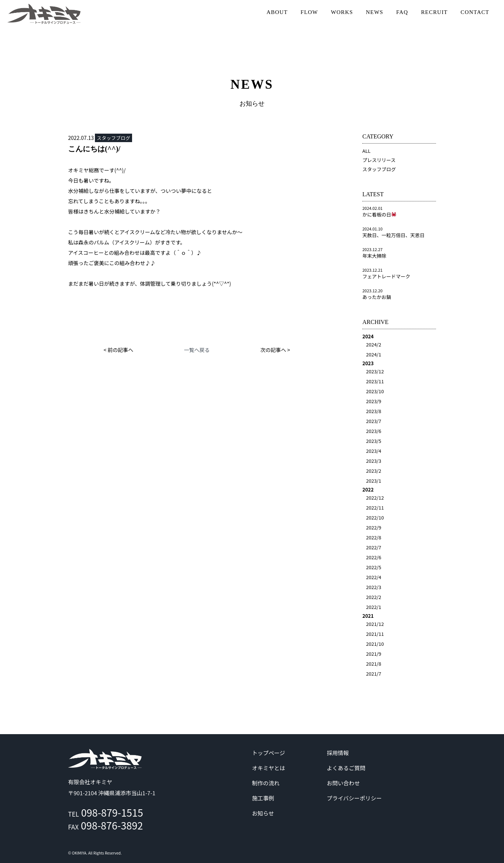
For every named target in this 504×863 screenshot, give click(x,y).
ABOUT (277, 12)
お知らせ (263, 813)
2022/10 (375, 517)
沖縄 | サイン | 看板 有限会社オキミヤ (44, 14)
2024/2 (374, 344)
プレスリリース (379, 160)
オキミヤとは (269, 768)
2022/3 (374, 587)
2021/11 (375, 634)
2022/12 (375, 498)
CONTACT (475, 12)
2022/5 (374, 567)
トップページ (269, 753)
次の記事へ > (275, 350)
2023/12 (375, 371)
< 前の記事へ (118, 350)
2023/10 (375, 391)
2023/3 (374, 461)
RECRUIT (434, 12)
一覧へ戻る (197, 350)
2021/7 (374, 674)
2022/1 (374, 607)
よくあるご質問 (346, 768)
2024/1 (374, 354)
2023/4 (374, 451)
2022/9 (374, 527)
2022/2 (374, 597)
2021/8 (374, 664)
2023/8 (374, 411)
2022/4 (374, 577)
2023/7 (374, 421)
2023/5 (374, 441)
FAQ (402, 12)
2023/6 (374, 431)
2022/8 (374, 537)
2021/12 (375, 624)
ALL (366, 151)
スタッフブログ (379, 169)
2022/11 (375, 508)
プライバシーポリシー (354, 798)
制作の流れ (266, 783)
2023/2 (374, 471)
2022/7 (374, 547)
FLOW (309, 12)
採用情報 (338, 753)
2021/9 (374, 654)
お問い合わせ (343, 783)
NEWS (375, 12)
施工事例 (263, 798)
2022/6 (374, 557)
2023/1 (374, 481)
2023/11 (375, 381)
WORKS (342, 12)
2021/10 (375, 644)
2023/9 (374, 401)
